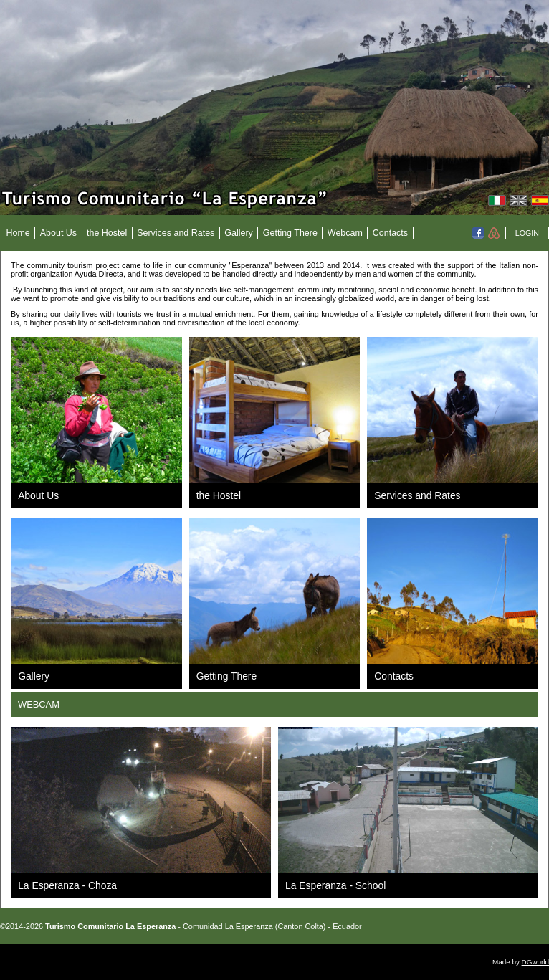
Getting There (290, 233)
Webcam (345, 233)
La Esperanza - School (335, 885)
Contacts (390, 233)
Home (18, 233)
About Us (58, 233)
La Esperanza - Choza (67, 885)
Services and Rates (176, 233)
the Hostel (107, 233)
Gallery (239, 233)
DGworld (535, 962)
